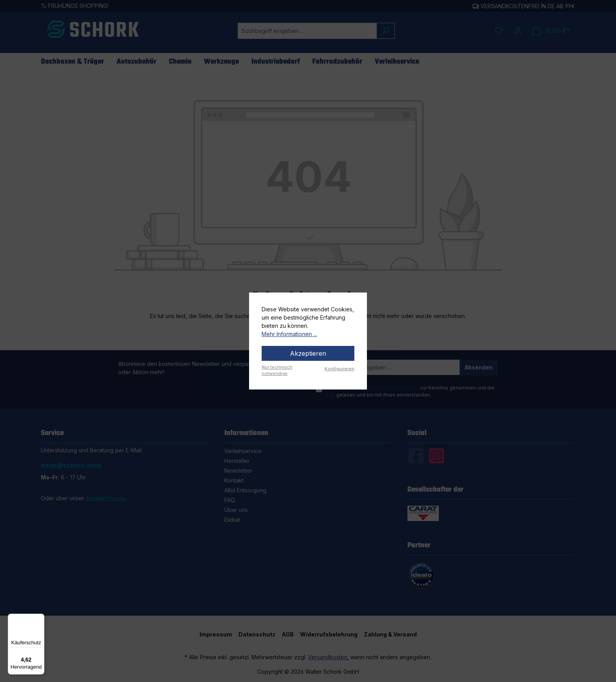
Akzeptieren (308, 353)
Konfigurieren (339, 369)
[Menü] (40, 618)
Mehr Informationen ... (289, 334)
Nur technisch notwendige (277, 370)
